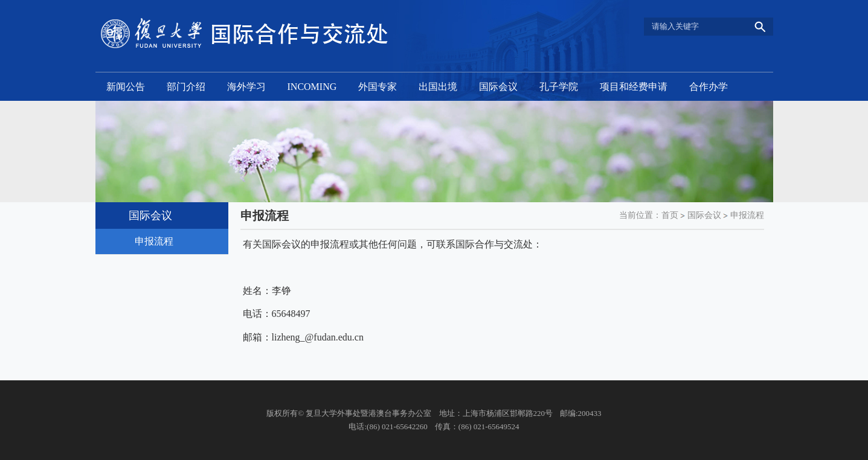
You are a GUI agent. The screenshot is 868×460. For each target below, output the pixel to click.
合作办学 (709, 87)
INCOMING (312, 87)
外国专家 (378, 87)
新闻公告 (126, 87)
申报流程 (747, 215)
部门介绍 (186, 87)
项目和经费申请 (634, 87)
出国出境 (438, 87)
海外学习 (246, 87)
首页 (670, 215)
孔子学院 (559, 87)
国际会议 (498, 87)
